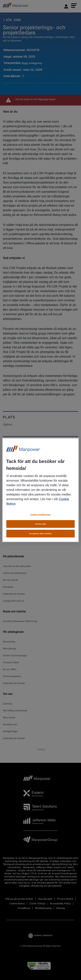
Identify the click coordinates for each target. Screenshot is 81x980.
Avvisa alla (40, 524)
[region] (41, 490)
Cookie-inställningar (40, 514)
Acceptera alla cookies (40, 534)
